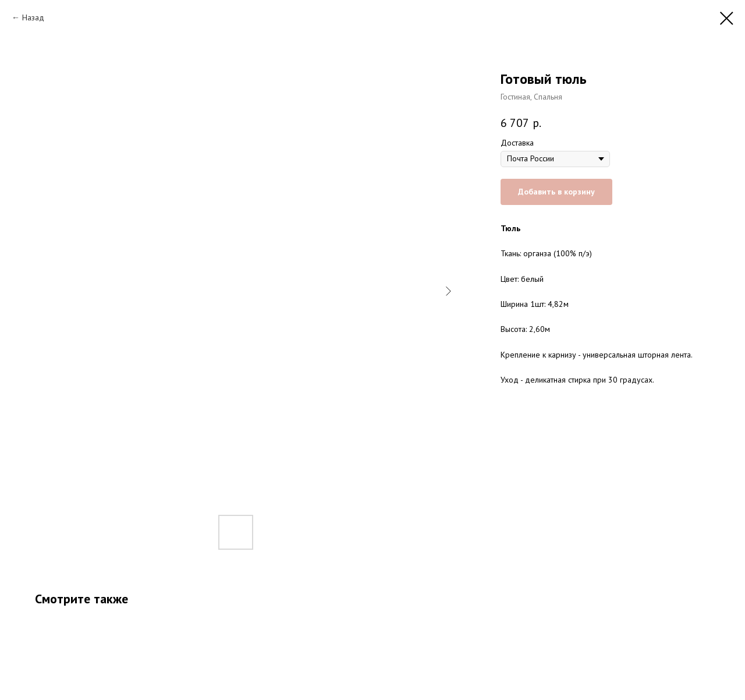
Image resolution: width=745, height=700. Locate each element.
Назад (33, 17)
